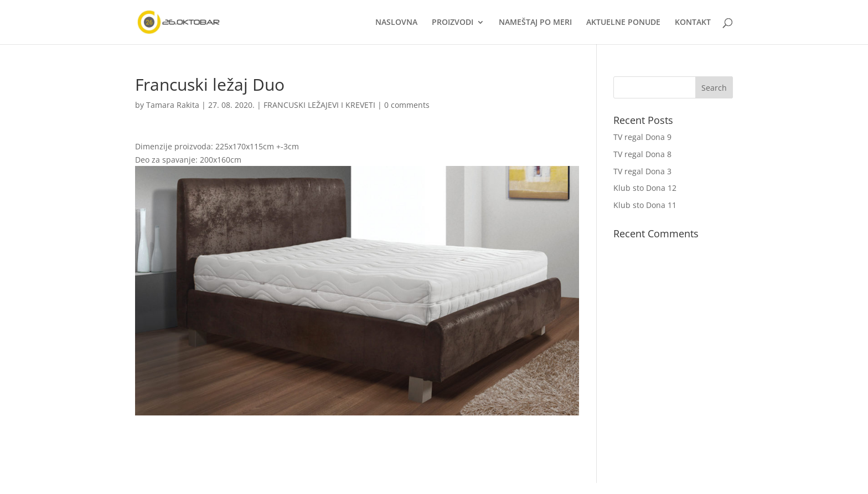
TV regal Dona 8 (642, 154)
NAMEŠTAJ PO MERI (535, 23)
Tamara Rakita (173, 105)
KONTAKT (693, 23)
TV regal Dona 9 (642, 137)
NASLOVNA (396, 23)
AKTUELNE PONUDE (623, 23)
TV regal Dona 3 (642, 171)
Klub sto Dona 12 (645, 188)
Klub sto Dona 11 (645, 205)
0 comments (407, 105)
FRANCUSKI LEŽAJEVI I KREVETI (319, 105)
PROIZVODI (453, 23)
